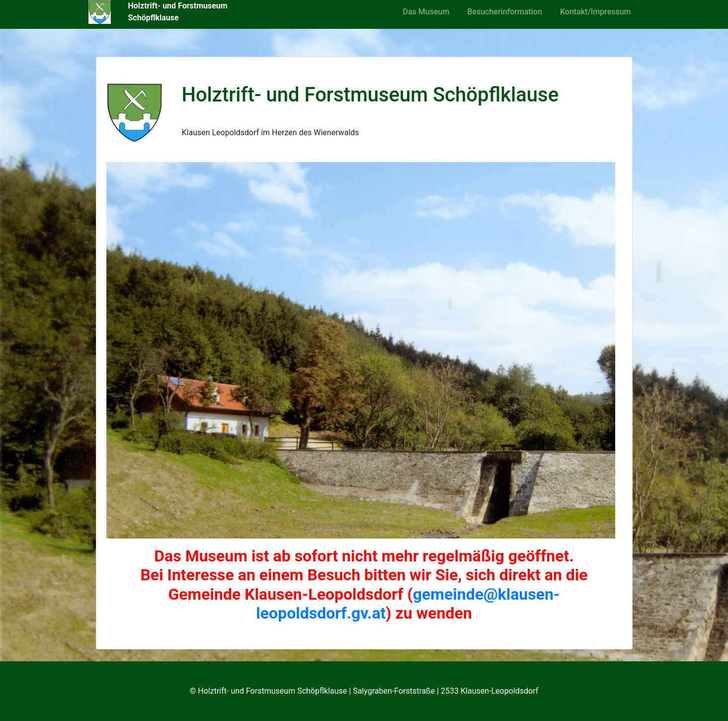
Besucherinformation (505, 12)
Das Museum (426, 12)
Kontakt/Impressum (596, 12)
